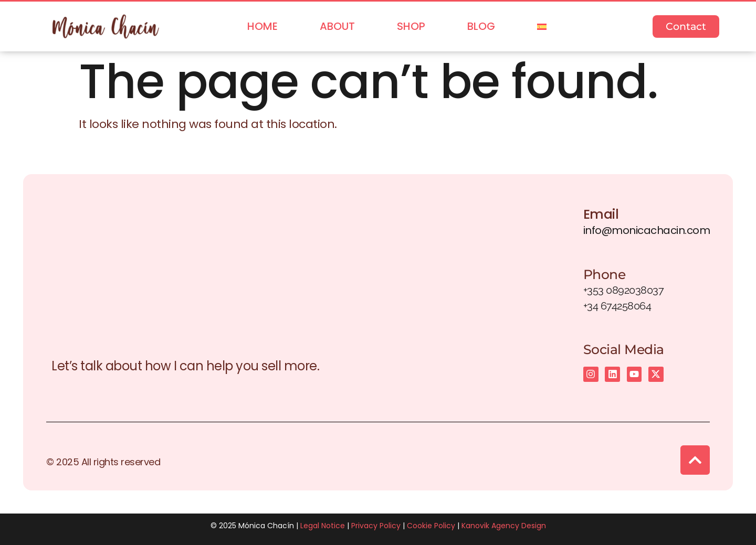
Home (262, 26)
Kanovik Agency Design (504, 526)
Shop (411, 26)
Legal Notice (323, 526)
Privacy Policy (376, 526)
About (337, 26)
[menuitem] (542, 26)
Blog (481, 26)
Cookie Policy (431, 526)
